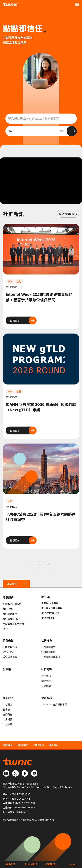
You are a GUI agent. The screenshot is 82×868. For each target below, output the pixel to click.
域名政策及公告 (11, 619)
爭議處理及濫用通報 (13, 624)
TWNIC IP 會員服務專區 (54, 705)
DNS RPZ (8, 652)
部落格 (7, 669)
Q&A (5, 629)
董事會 (6, 710)
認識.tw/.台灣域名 (12, 604)
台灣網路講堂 (48, 647)
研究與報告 (39, 745)
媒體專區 (53, 745)
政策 (10, 282)
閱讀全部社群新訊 (68, 214)
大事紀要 (8, 719)
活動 (19, 282)
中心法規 (8, 724)
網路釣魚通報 (10, 647)
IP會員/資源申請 (50, 603)
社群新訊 (46, 676)
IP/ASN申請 (31, 864)
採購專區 (8, 745)
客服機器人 (51, 864)
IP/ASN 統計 (48, 618)
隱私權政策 (23, 745)
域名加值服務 (10, 614)
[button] (35, 565)
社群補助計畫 (48, 652)
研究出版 (46, 686)
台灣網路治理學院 (51, 657)
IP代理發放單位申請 (52, 608)
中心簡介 (8, 705)
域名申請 (8, 609)
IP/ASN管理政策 (50, 613)
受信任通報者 (10, 657)
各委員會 (8, 714)
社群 (10, 501)
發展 (19, 392)
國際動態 (46, 681)
